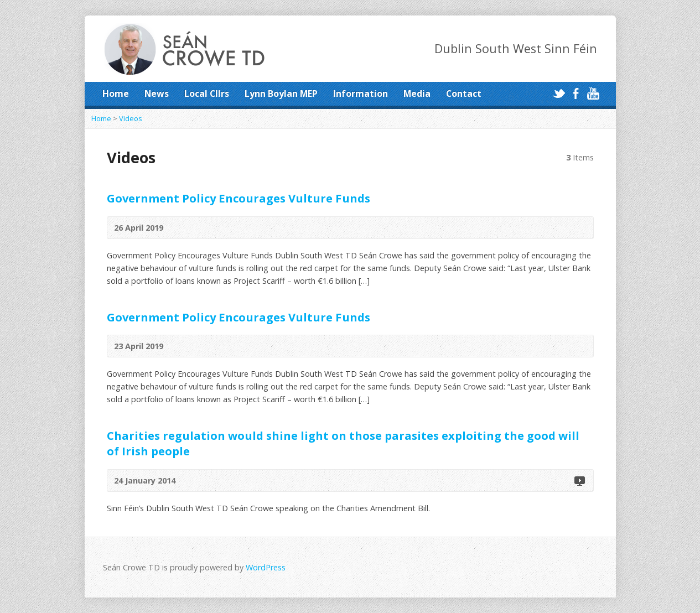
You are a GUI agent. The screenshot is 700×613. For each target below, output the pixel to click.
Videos (131, 118)
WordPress (266, 567)
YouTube (593, 93)
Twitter (559, 93)
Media (417, 93)
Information (361, 93)
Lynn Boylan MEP (281, 93)
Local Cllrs (207, 93)
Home (116, 93)
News (157, 93)
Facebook (576, 93)
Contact (464, 93)
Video (579, 480)
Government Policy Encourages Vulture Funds (238, 198)
